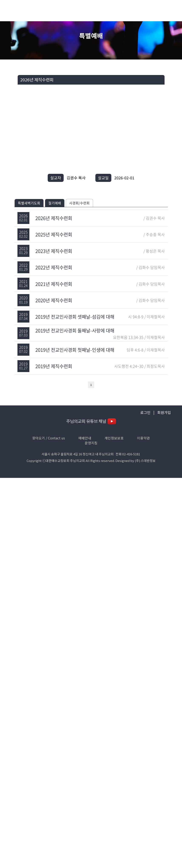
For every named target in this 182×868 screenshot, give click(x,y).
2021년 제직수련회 (54, 284)
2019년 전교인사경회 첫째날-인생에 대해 (75, 350)
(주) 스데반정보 (145, 461)
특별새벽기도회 (29, 203)
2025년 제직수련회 (54, 234)
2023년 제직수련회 (54, 251)
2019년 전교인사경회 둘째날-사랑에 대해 (75, 330)
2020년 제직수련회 (54, 300)
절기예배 (55, 203)
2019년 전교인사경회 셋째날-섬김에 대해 (75, 316)
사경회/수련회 (79, 203)
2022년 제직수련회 (54, 267)
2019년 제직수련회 (54, 366)
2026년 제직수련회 (54, 218)
